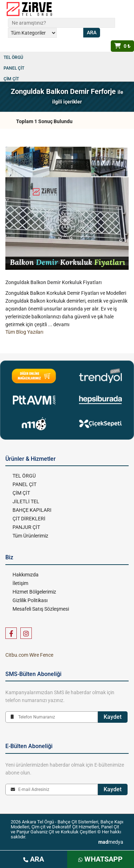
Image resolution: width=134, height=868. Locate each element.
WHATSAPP (100, 859)
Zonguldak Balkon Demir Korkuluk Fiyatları (54, 282)
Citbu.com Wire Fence (29, 655)
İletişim (20, 583)
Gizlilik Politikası (30, 600)
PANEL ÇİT (14, 68)
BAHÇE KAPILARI (32, 510)
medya (111, 842)
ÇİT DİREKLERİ (29, 519)
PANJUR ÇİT (26, 527)
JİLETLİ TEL (26, 501)
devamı (61, 324)
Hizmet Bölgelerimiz (34, 592)
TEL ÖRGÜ (13, 57)
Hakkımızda (26, 575)
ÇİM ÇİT (11, 79)
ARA (34, 859)
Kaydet (113, 717)
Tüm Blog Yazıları (24, 332)
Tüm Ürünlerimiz (30, 536)
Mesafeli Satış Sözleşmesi (41, 609)
